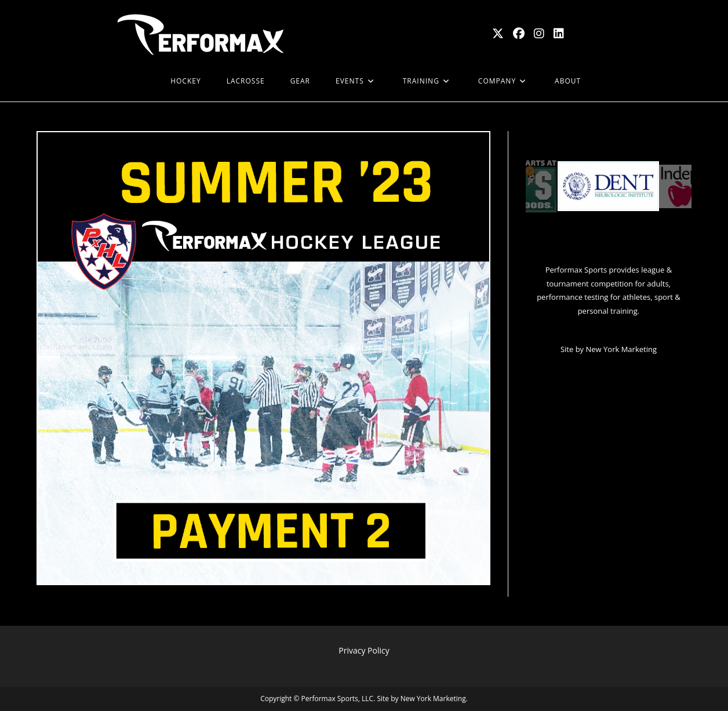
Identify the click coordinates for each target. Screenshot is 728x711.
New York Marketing (621, 349)
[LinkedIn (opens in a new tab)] (559, 34)
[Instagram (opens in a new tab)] (539, 34)
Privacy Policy (364, 650)
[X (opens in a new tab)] (498, 34)
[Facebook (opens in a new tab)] (519, 34)
